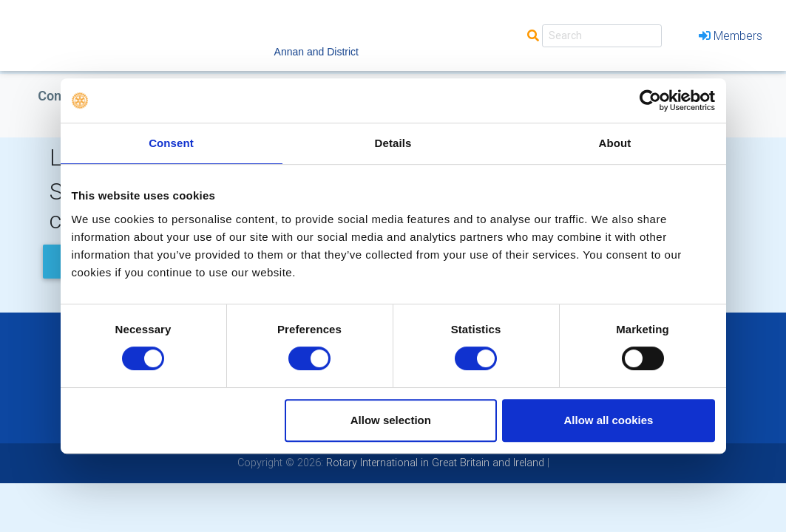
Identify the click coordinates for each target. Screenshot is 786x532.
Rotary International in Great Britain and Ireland (434, 463)
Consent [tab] (171, 143)
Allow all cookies (609, 420)
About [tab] (615, 143)
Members (731, 35)
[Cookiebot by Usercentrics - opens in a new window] (650, 100)
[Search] (602, 36)
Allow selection (391, 420)
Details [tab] (393, 143)
